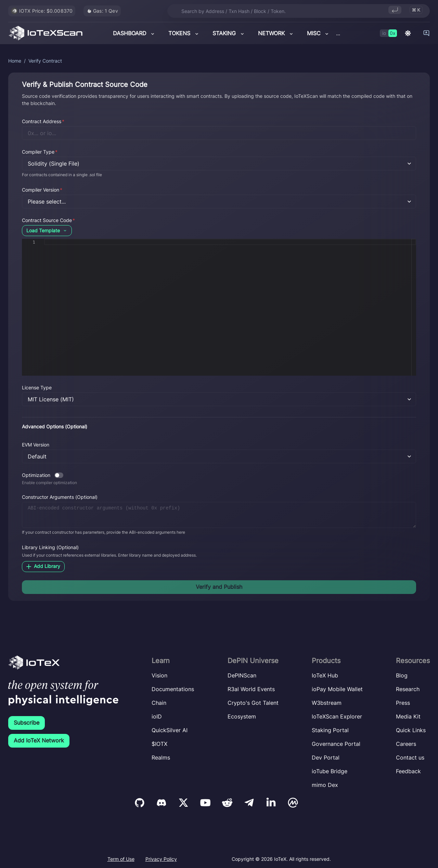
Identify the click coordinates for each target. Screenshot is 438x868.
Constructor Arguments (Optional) (60, 497)
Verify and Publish (219, 587)
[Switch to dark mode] (408, 33)
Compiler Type (40, 152)
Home (15, 61)
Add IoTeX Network (39, 740)
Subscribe (27, 723)
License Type (37, 387)
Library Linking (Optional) (50, 547)
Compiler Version (42, 190)
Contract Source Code (48, 220)
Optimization (36, 475)
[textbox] (44, 239)
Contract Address (43, 121)
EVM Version (36, 445)
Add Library (43, 566)
